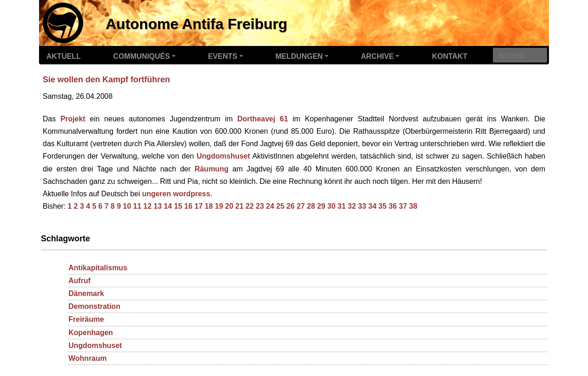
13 (158, 206)
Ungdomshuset (223, 156)
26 (290, 206)
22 (249, 206)
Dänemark (86, 293)
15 (178, 206)
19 (219, 206)
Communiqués (141, 56)
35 (383, 206)
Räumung (212, 169)
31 (342, 206)
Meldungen (299, 56)
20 (229, 206)
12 (147, 206)
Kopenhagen (91, 333)
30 (331, 206)
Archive (377, 56)
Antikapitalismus (98, 268)
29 (321, 206)
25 (280, 206)
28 (311, 206)
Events (223, 56)
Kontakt (449, 56)
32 (352, 206)
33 (362, 206)
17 (198, 206)
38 (413, 206)
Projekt (73, 119)
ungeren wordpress (176, 194)
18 (209, 206)
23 (260, 206)
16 (188, 206)
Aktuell (64, 56)
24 (270, 206)
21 (239, 206)
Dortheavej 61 (262, 119)
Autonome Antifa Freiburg (196, 24)
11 (137, 206)
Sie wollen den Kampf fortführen (106, 80)
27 (301, 206)
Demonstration (94, 306)
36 (393, 206)
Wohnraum (88, 358)
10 (127, 206)
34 (372, 206)
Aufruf (79, 281)
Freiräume (86, 319)
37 (403, 206)
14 (168, 206)
